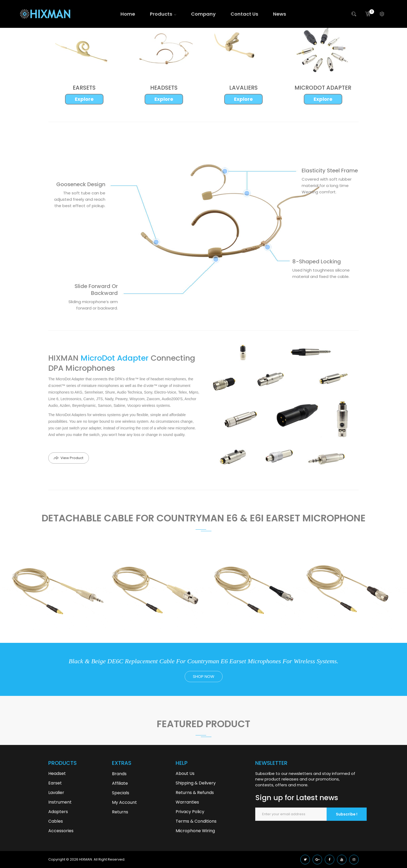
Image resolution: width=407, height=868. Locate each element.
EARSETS (84, 88)
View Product (72, 458)
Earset (55, 783)
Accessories (61, 831)
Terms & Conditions (196, 821)
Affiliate (120, 783)
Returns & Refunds (195, 793)
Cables (56, 821)
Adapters (58, 812)
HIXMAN (86, 859)
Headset (57, 773)
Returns (120, 812)
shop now (204, 676)
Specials (121, 793)
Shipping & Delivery (196, 783)
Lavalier (56, 793)
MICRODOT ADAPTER (323, 88)
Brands (119, 774)
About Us (185, 773)
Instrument (60, 802)
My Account (124, 802)
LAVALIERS (243, 88)
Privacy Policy (190, 812)
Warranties (187, 802)
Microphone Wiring (195, 831)
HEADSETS (164, 88)
